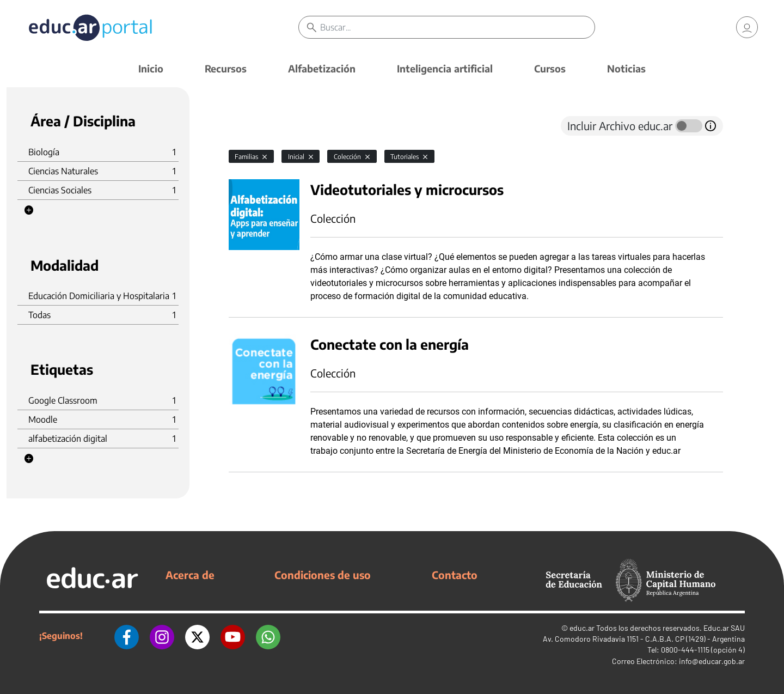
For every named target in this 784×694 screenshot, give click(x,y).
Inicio (151, 68)
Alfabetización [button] (322, 68)
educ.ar (582, 628)
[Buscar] (457, 27)
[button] (29, 210)
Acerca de (190, 575)
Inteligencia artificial (445, 68)
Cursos (550, 68)
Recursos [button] (226, 68)
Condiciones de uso (323, 575)
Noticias (626, 68)
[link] (747, 27)
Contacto (455, 575)
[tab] (250, 126)
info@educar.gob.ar (712, 661)
